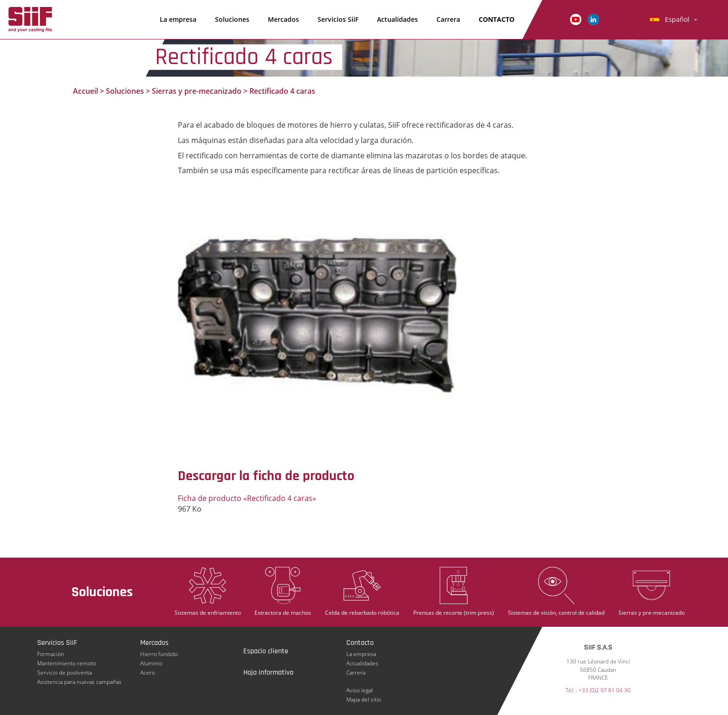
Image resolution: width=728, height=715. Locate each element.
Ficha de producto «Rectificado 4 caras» (247, 498)
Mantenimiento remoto (67, 663)
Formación (51, 654)
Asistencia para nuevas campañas (79, 682)
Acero (148, 673)
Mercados (283, 19)
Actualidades (397, 19)
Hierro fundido (159, 654)
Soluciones (232, 19)
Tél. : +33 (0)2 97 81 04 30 (598, 690)
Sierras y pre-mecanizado (197, 91)
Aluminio (151, 663)
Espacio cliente (266, 651)
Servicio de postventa (65, 673)
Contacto (497, 19)
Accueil (85, 91)
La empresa (178, 19)
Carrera (448, 19)
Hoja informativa (268, 673)
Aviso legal (360, 690)
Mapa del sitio (364, 699)
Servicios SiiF (338, 19)
